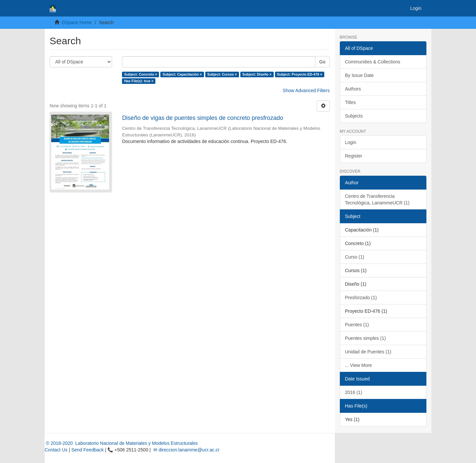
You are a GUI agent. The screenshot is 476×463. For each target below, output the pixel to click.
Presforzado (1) (361, 298)
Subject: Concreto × (141, 74)
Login (351, 142)
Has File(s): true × (139, 81)
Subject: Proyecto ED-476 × (300, 74)
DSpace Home (77, 22)
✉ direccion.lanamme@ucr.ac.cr (186, 450)
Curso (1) (355, 257)
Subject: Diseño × (257, 74)
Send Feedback (88, 450)
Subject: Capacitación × (182, 74)
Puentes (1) (357, 325)
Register (354, 156)
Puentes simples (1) (366, 338)
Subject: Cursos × (222, 74)
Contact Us (56, 450)
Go (322, 62)
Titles (351, 102)
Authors (353, 89)
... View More (358, 365)
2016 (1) (354, 392)
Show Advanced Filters (306, 90)
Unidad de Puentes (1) (368, 352)
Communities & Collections (373, 62)
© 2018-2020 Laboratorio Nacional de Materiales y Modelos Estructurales (121, 443)
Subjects (354, 116)
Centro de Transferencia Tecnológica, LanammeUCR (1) (377, 199)
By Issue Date (359, 75)
